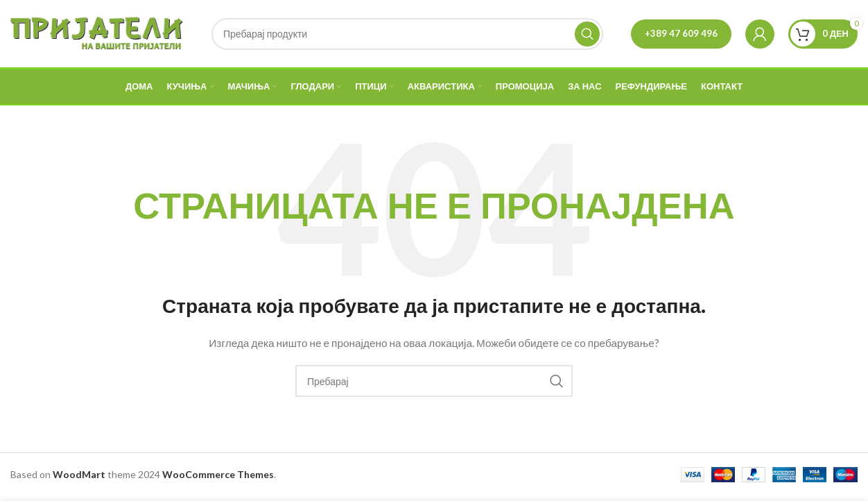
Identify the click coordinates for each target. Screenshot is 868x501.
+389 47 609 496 (681, 35)
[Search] (407, 36)
